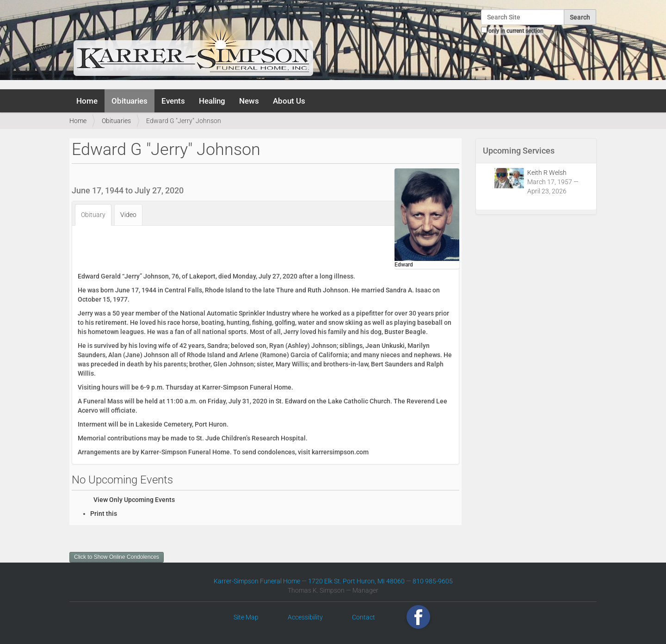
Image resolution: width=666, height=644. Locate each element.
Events (173, 101)
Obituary (93, 215)
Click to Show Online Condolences (117, 557)
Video (128, 215)
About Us (289, 101)
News (249, 101)
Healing (212, 101)
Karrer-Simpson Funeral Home (257, 581)
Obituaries (129, 101)
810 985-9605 (433, 581)
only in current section (516, 31)
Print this (104, 514)
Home (87, 101)
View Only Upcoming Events (134, 500)
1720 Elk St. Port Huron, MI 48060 (356, 581)
